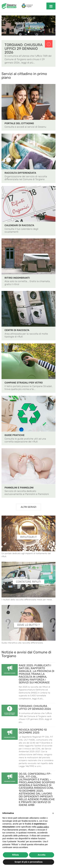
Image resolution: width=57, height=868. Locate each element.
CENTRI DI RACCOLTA (17, 330)
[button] (53, 813)
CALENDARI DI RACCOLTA (19, 225)
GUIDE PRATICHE (15, 435)
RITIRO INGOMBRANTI (17, 278)
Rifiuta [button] (15, 855)
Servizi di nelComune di (28, 23)
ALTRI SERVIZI (28, 507)
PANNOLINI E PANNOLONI (19, 488)
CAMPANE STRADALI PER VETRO (24, 383)
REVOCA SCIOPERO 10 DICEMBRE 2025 (33, 731)
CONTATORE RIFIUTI (28, 582)
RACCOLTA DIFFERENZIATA (20, 173)
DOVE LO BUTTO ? (28, 625)
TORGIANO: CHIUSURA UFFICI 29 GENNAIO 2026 (23, 49)
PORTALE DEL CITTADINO (19, 123)
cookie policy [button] (43, 827)
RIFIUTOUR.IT (28, 537)
